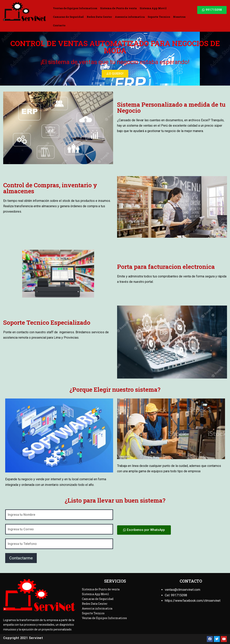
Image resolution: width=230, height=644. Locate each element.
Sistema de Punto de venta (118, 8)
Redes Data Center (99, 17)
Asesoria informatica (130, 17)
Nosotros (179, 17)
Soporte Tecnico (159, 17)
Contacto (59, 25)
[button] (212, 10)
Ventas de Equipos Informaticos (75, 8)
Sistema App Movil (153, 8)
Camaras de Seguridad (68, 17)
